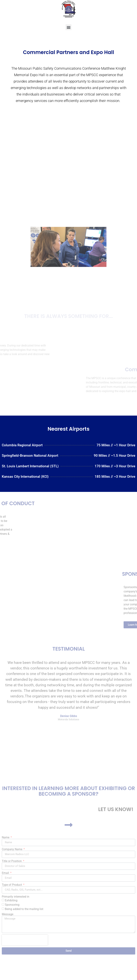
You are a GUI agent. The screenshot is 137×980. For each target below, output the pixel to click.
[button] (68, 27)
